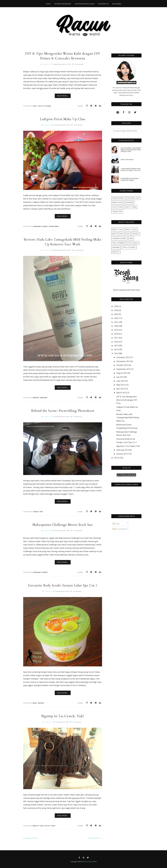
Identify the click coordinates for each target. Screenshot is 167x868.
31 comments (77, 591)
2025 (116, 306)
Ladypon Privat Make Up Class (63, 119)
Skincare (43, 398)
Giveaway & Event (40, 226)
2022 (116, 318)
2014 (116, 349)
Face (35, 106)
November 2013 (123, 361)
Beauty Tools (131, 229)
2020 (116, 326)
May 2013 (121, 385)
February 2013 (123, 450)
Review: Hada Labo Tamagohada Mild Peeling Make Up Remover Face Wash (63, 242)
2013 (116, 353)
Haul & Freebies (119, 243)
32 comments (79, 64)
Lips (130, 243)
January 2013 (122, 454)
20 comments (79, 250)
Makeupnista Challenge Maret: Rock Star (63, 525)
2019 (116, 330)
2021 (116, 322)
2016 (116, 342)
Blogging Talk (133, 198)
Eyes (121, 234)
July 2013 (120, 377)
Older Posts (94, 838)
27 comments (77, 722)
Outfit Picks (50, 826)
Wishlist (116, 252)
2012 (116, 458)
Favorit (136, 234)
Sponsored (54, 226)
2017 (116, 338)
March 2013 (122, 393)
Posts (116, 524)
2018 (116, 334)
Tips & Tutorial (44, 106)
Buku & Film (117, 203)
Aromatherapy (118, 198)
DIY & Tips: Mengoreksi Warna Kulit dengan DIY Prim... (127, 400)
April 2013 (121, 389)
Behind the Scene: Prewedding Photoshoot (63, 411)
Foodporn (129, 203)
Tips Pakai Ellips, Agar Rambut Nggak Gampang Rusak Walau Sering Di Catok (131, 150)
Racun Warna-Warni (91, 862)
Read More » (63, 96)
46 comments (78, 417)
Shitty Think (131, 207)
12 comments (78, 531)
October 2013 (122, 365)
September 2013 (124, 369)
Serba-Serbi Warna (127, 160)
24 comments (78, 125)
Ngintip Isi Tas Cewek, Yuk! (63, 716)
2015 (116, 346)
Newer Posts (31, 838)
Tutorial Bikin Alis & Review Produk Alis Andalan (130, 179)
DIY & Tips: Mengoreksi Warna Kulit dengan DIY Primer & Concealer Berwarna (63, 56)
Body (35, 703)
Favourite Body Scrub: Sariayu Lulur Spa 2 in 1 (63, 585)
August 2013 (122, 373)
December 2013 (123, 357)
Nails (136, 243)
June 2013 (121, 381)
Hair (131, 238)
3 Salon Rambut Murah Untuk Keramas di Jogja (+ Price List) (131, 169)
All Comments (120, 529)
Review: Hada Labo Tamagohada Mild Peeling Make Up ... (128, 418)
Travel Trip (38, 512)
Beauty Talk (38, 826)
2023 (116, 314)
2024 (116, 310)
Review (36, 398)
